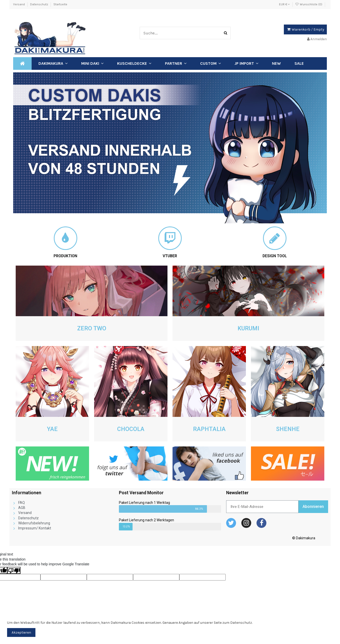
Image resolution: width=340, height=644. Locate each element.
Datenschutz (39, 4)
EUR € (284, 4)
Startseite (60, 4)
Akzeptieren (21, 632)
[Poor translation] (14, 570)
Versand (19, 4)
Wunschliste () (309, 4)
